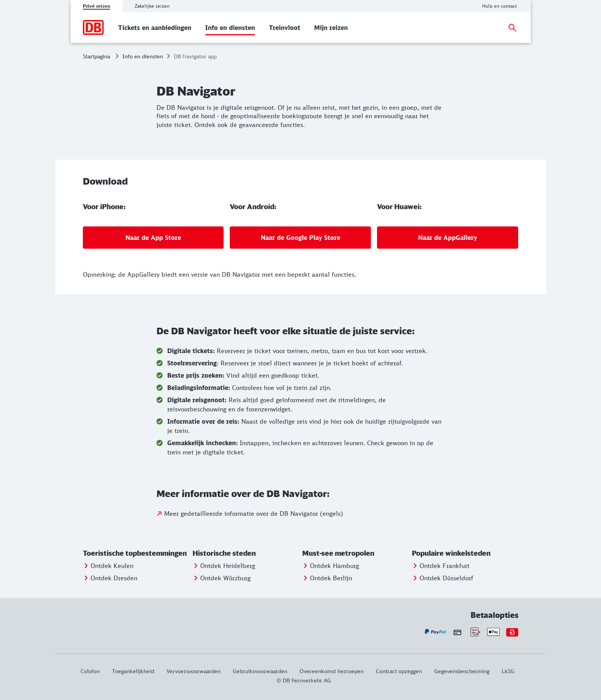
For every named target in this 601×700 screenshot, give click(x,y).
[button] (136, 553)
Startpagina (96, 56)
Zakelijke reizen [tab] (152, 6)
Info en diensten (143, 56)
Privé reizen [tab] (96, 6)
